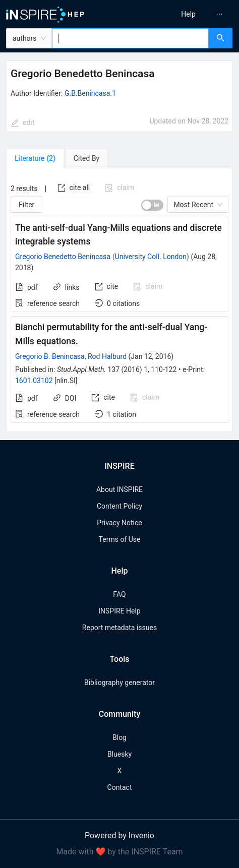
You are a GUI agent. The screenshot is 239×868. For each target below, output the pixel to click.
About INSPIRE (119, 489)
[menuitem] (188, 14)
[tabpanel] (119, 300)
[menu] (182, 14)
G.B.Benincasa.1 (90, 93)
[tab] (35, 158)
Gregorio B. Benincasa (50, 356)
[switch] (152, 205)
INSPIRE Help (119, 611)
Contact (120, 787)
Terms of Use (120, 539)
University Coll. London (151, 257)
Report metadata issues (119, 628)
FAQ (119, 594)
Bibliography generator (119, 683)
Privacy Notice (119, 523)
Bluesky (119, 754)
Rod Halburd (107, 356)
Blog (119, 737)
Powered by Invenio (119, 835)
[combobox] (130, 38)
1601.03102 (34, 381)
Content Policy (119, 506)
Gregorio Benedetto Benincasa (63, 257)
